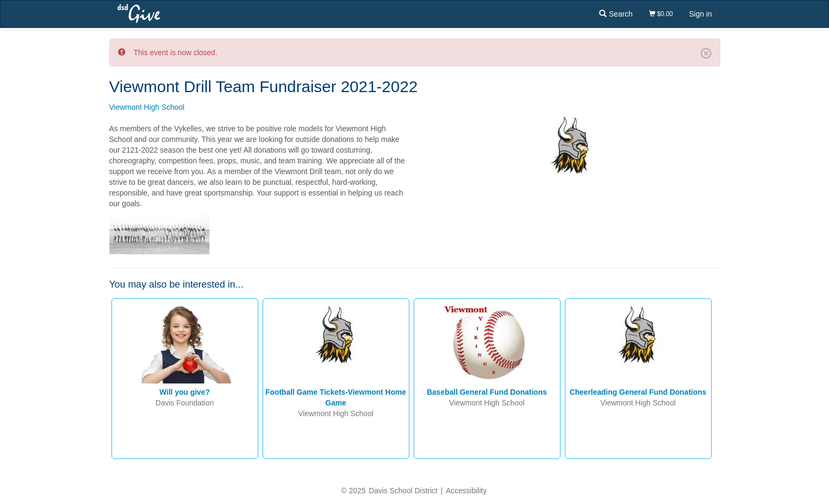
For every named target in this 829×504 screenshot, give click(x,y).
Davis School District (403, 491)
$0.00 (661, 14)
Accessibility (466, 491)
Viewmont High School (147, 107)
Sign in (701, 14)
